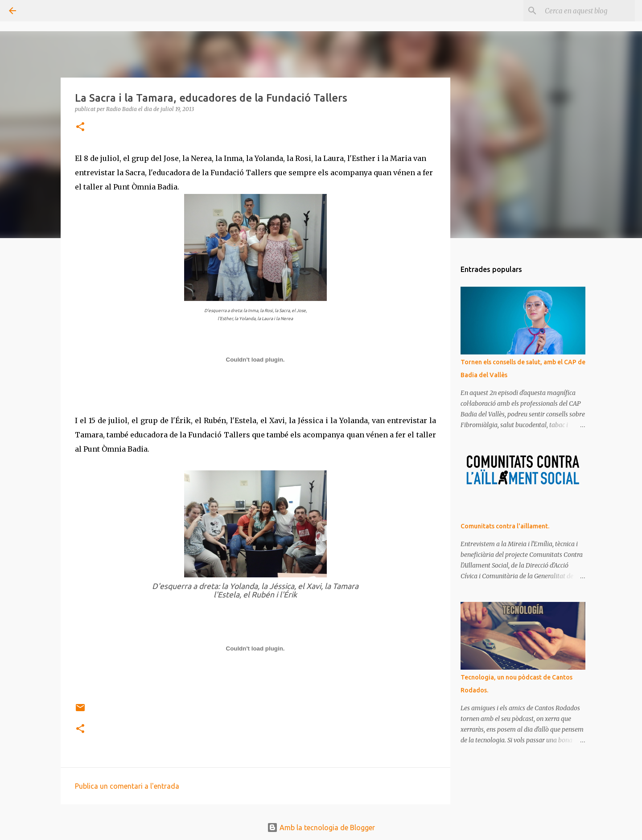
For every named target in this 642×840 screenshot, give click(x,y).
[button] (80, 127)
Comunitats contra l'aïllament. (505, 526)
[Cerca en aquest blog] (588, 11)
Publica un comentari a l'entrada (127, 786)
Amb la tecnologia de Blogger (321, 828)
